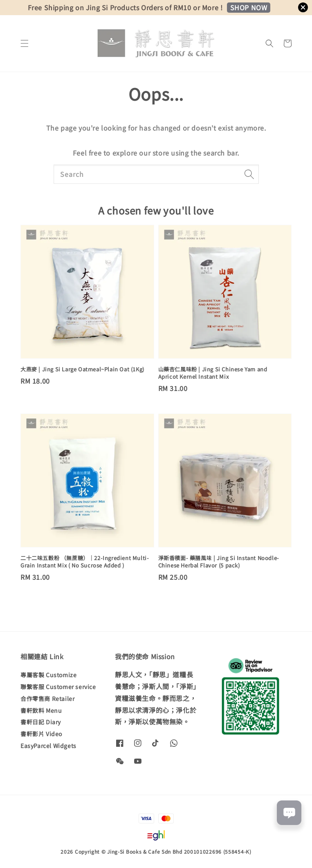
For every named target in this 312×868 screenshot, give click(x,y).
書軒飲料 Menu (41, 710)
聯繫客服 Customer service (58, 687)
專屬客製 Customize (48, 675)
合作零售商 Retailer (47, 698)
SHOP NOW (249, 7)
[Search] (249, 174)
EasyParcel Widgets (48, 746)
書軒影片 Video (41, 734)
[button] (25, 43)
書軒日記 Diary (41, 722)
